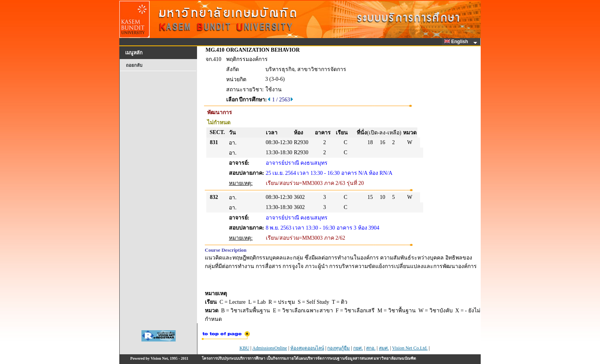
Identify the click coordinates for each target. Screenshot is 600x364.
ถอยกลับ (134, 65)
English (457, 42)
